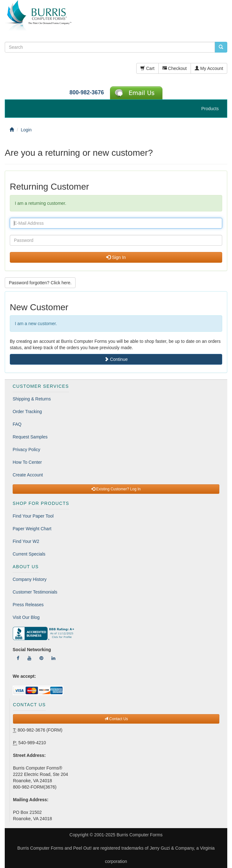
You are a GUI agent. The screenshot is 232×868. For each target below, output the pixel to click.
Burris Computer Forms (140, 835)
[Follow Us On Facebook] (18, 658)
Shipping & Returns (32, 399)
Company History (30, 579)
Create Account (28, 475)
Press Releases (28, 605)
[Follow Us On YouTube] (29, 658)
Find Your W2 (26, 541)
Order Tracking (27, 412)
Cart (147, 68)
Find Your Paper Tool (33, 516)
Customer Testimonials (35, 592)
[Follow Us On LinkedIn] (53, 658)
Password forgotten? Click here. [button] (40, 283)
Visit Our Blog (26, 617)
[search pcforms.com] (221, 47)
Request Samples (30, 437)
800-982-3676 (87, 92)
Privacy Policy (26, 450)
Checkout (175, 68)
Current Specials (29, 554)
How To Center (27, 462)
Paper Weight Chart (32, 529)
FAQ (17, 424)
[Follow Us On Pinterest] (41, 658)
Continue (116, 359)
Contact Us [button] (116, 719)
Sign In (116, 257)
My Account (209, 68)
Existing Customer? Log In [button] (116, 489)
